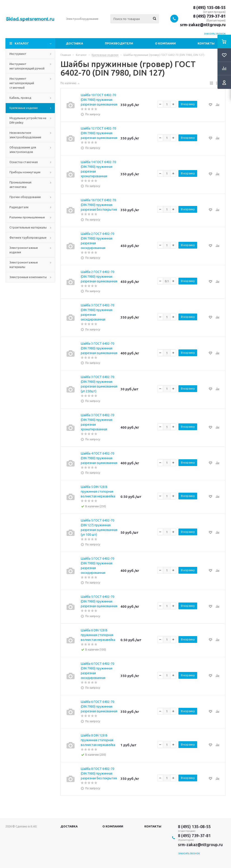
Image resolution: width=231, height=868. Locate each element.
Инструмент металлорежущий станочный (22, 83)
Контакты (206, 43)
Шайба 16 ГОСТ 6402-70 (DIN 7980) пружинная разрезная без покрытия (99, 205)
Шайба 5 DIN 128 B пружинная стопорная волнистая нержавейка (98, 492)
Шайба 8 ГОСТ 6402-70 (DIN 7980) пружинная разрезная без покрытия (99, 773)
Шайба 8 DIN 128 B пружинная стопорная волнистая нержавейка (98, 740)
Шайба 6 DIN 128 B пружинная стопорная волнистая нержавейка (98, 635)
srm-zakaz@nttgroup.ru (203, 25)
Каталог (22, 43)
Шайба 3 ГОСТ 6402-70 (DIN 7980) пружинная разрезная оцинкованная (99, 348)
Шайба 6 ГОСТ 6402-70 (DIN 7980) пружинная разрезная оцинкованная (99, 706)
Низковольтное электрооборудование (25, 135)
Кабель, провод (20, 98)
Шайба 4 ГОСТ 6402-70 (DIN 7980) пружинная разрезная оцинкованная (99, 458)
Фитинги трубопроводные (28, 238)
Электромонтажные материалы (24, 265)
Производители (119, 43)
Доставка (74, 43)
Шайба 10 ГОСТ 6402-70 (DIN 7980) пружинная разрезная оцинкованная (99, 100)
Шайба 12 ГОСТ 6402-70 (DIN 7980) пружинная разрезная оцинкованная (99, 133)
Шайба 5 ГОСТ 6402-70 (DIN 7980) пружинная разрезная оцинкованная (99, 601)
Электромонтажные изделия (24, 250)
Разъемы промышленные (27, 217)
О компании (165, 43)
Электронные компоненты (28, 277)
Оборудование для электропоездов (23, 150)
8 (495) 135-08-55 (209, 7)
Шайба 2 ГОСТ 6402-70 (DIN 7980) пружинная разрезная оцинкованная (99, 277)
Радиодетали (19, 207)
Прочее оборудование (25, 197)
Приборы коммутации (25, 172)
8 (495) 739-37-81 (209, 16)
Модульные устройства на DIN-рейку (28, 120)
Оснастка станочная (24, 162)
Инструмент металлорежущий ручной (27, 66)
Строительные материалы (28, 227)
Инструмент (18, 54)
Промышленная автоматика (20, 185)
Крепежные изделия (24, 108)
